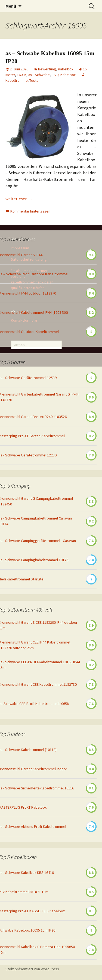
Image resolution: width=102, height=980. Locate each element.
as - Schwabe (39, 75)
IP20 (55, 75)
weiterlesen (19, 199)
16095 (22, 75)
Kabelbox (66, 69)
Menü (11, 6)
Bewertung (47, 69)
